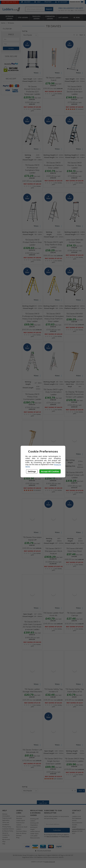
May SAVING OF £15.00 (53, 627)
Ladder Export (21, 820)
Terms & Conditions (52, 836)
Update (11, 48)
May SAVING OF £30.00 (53, 181)
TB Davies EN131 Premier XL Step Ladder (75, 165)
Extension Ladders (9, 17)
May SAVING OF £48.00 (32, 488)
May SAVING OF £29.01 (53, 92)
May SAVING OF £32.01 (53, 777)
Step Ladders (23, 17)
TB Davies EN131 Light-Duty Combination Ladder (53, 392)
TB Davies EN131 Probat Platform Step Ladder (32, 242)
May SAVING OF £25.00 (32, 333)
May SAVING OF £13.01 (32, 551)
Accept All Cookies (50, 471)
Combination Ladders (50, 17)
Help (38, 2)
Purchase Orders (21, 831)
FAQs (4, 842)
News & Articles (21, 833)
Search (49, 9)
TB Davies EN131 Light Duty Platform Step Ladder (53, 245)
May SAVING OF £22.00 (32, 764)
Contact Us (6, 835)
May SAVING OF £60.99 (53, 488)
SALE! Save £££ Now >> (10, 2)
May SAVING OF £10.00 (75, 627)
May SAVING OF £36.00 (75, 773)
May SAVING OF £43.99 (75, 107)
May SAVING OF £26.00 (32, 184)
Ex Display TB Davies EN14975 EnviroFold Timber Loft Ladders (75, 394)
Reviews (19, 835)
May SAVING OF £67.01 (32, 412)
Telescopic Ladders (36, 17)
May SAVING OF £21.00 (53, 258)
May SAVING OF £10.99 (32, 107)
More (77, 17)
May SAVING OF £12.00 (53, 703)
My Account (61, 2)
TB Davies (11, 23)
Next (82, 35)
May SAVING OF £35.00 (75, 328)
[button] (11, 35)
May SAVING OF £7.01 (32, 703)
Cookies (5, 837)
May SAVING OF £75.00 (75, 491)
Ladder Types (34, 834)
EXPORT (48, 2)
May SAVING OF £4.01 (75, 703)
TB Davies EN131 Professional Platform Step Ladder (53, 165)
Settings (32, 471)
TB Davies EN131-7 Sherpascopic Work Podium (53, 551)
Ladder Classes (35, 831)
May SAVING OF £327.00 (53, 567)
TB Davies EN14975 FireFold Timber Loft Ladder (75, 475)
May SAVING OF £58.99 (32, 258)
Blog (18, 837)
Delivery (26, 2)
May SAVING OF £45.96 (75, 410)
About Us (5, 833)
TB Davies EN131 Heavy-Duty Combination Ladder (32, 397)
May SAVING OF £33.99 (75, 181)
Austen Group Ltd (50, 862)
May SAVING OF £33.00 (53, 334)
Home (3, 23)
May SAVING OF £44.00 (53, 407)
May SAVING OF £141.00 (32, 642)
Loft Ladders (63, 17)
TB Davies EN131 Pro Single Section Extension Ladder (53, 761)
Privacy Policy (7, 827)
